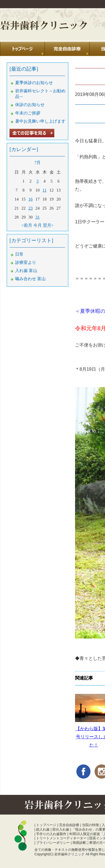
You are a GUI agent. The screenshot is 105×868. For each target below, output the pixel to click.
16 (31, 199)
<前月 (27, 225)
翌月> (48, 225)
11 (45, 190)
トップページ (46, 825)
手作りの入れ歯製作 (51, 834)
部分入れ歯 (61, 829)
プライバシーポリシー (53, 843)
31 (38, 217)
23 (31, 208)
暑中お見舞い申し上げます (40, 121)
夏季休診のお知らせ (34, 83)
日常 (19, 254)
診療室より (26, 262)
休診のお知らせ (30, 105)
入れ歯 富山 (26, 271)
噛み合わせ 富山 (30, 279)
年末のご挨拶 (28, 113)
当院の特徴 (90, 825)
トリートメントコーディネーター (61, 838)
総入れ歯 (43, 829)
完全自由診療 (69, 825)
